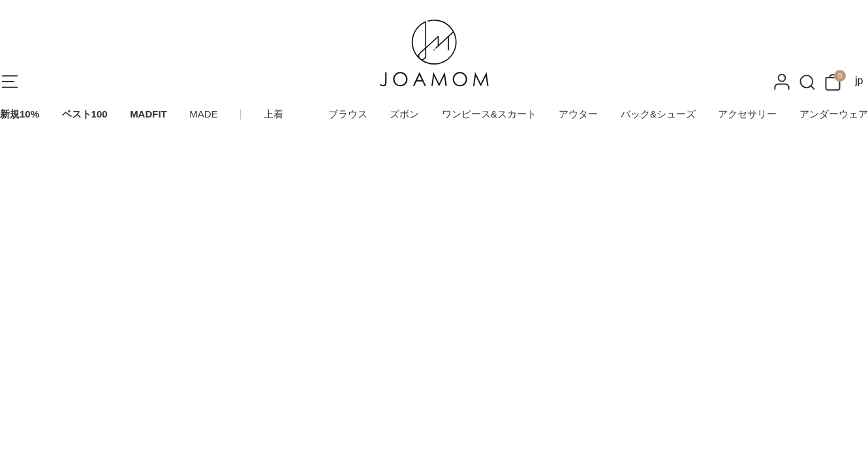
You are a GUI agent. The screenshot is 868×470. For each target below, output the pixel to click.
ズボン (404, 114)
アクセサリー (747, 114)
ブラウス (348, 114)
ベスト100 (85, 114)
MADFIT (148, 114)
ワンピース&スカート (489, 114)
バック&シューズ (658, 114)
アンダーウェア (834, 114)
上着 (273, 114)
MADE (203, 114)
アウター (578, 114)
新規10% (20, 114)
